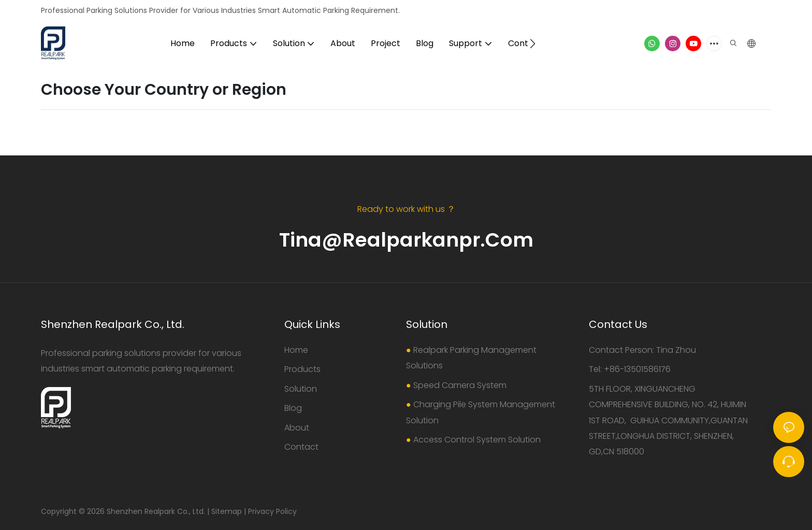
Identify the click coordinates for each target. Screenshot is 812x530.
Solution (301, 389)
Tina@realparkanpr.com (406, 240)
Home (296, 350)
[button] (533, 44)
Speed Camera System (460, 385)
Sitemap (227, 511)
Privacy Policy (272, 511)
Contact (301, 447)
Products (302, 369)
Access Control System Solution (477, 440)
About (297, 428)
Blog (293, 408)
